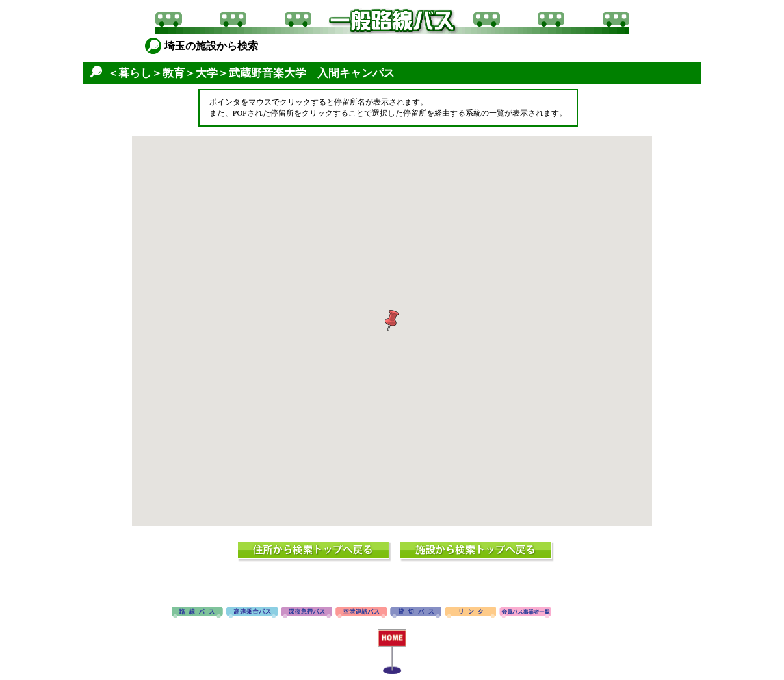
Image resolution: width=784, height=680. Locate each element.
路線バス (197, 613)
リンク (470, 613)
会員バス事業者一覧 (525, 613)
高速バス (252, 613)
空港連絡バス (361, 613)
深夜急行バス (307, 613)
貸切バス (416, 613)
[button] (392, 320)
